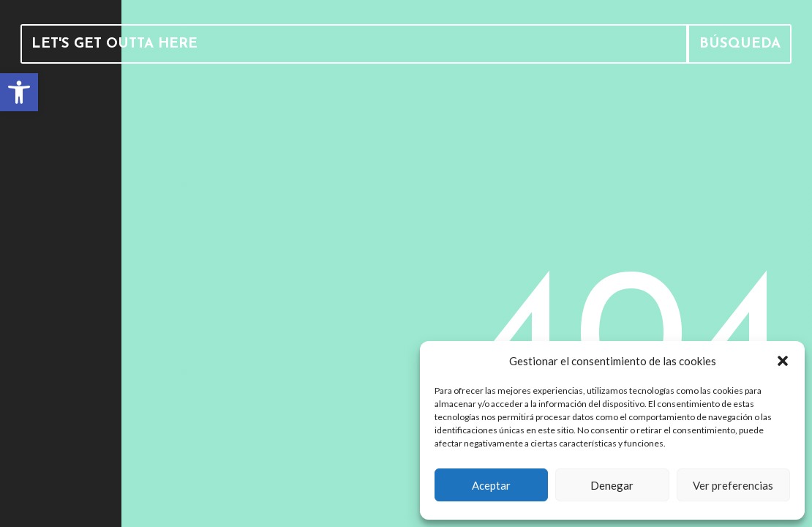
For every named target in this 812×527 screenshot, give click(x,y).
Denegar (612, 485)
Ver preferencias (733, 485)
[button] (783, 361)
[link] (19, 92)
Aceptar (491, 485)
